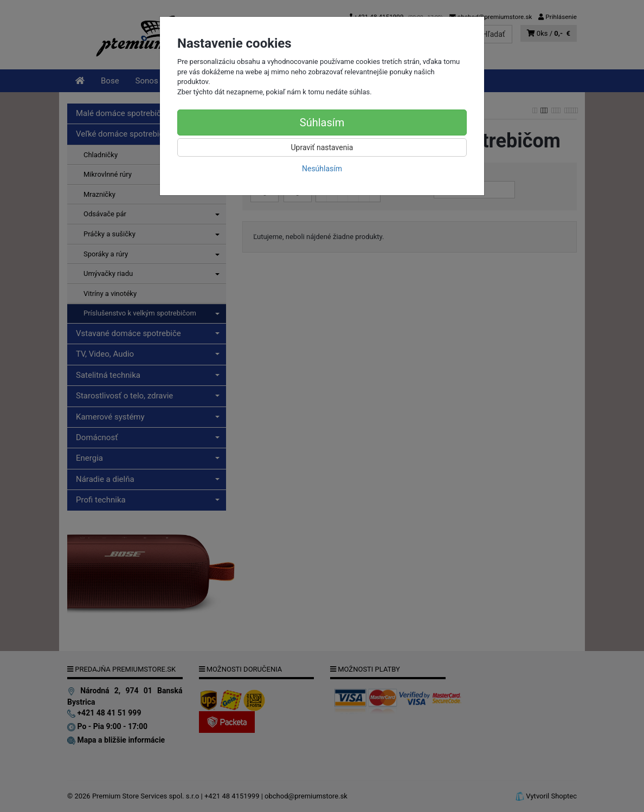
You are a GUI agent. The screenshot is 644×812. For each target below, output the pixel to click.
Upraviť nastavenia (322, 147)
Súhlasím (322, 123)
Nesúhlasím (322, 169)
